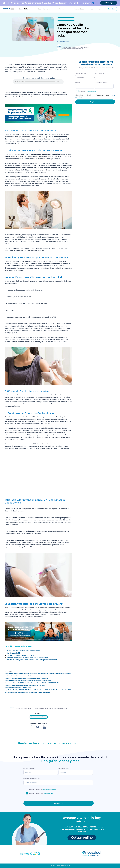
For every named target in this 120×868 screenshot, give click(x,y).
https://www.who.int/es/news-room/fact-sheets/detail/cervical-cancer (25, 685)
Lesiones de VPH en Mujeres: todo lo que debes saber (28, 658)
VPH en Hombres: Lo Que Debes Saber (22, 655)
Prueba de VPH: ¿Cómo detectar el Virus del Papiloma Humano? (32, 660)
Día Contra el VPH (14, 653)
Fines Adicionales (48, 793)
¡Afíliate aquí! (109, 3)
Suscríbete (112, 9)
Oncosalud (65, 46)
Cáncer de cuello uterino (66, 19)
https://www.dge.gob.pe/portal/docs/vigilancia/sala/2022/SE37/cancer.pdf (26, 678)
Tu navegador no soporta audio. (38, 82)
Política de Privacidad (49, 789)
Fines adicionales (92, 91)
